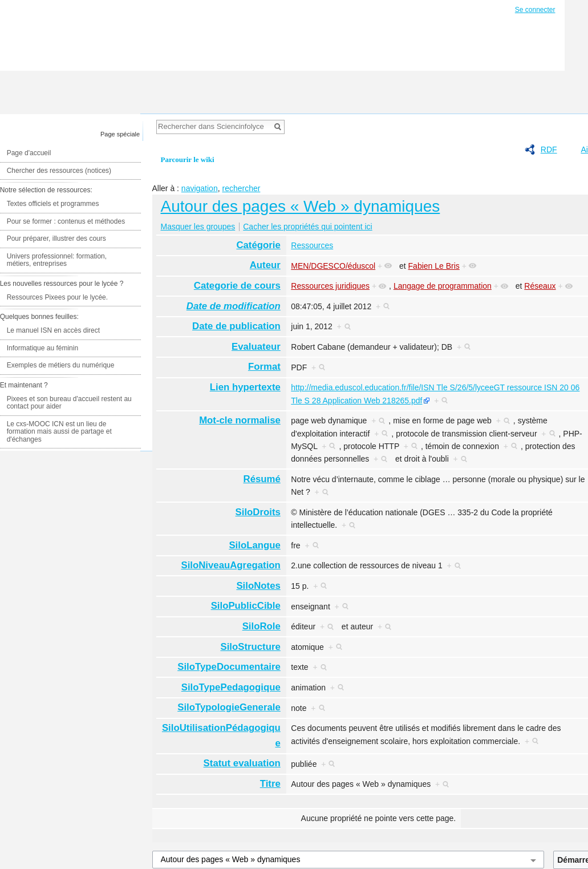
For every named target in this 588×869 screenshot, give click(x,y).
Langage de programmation (443, 286)
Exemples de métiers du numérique (61, 365)
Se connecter (535, 10)
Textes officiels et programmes (53, 204)
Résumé (262, 479)
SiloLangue (254, 545)
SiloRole (261, 626)
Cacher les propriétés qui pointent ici (307, 227)
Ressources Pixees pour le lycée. (57, 297)
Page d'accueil (29, 153)
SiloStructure (250, 647)
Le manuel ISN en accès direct (53, 330)
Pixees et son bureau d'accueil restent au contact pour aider (69, 403)
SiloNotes (258, 586)
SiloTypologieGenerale (229, 707)
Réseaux (540, 286)
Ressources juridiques (330, 286)
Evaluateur (256, 347)
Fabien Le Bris (434, 266)
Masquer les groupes (198, 227)
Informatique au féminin (42, 348)
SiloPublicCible (246, 606)
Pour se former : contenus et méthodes (66, 221)
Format (264, 367)
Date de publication (236, 326)
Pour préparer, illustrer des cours (56, 239)
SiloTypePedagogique (231, 687)
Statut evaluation (242, 763)
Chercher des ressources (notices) (59, 171)
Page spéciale (120, 134)
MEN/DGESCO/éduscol (333, 266)
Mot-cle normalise (240, 420)
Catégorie (258, 245)
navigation (200, 188)
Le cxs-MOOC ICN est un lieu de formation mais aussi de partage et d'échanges (59, 432)
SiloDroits (258, 512)
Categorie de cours (237, 286)
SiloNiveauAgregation (230, 565)
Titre (270, 784)
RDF (549, 149)
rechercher (241, 188)
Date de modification (234, 306)
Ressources (312, 245)
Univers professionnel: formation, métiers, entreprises (57, 260)
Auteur (265, 265)
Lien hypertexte (245, 387)
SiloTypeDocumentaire (229, 667)
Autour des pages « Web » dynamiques (301, 206)
